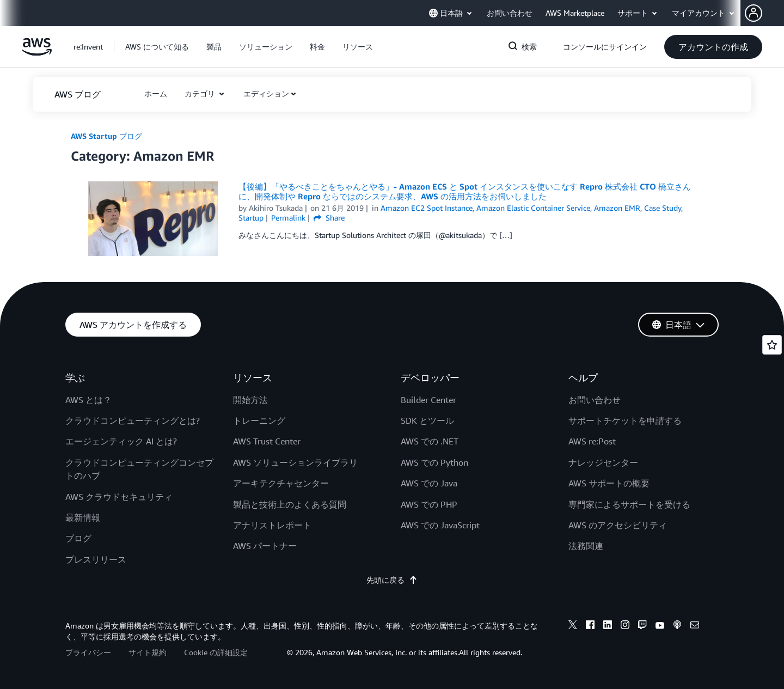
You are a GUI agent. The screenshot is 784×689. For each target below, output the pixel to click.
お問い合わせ (595, 400)
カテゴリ (201, 93)
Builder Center (428, 400)
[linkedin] (608, 626)
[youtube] (660, 626)
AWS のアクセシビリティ (618, 525)
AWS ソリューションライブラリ (295, 462)
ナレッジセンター (603, 462)
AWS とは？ (88, 400)
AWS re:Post (592, 441)
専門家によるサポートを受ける (629, 504)
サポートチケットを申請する (625, 420)
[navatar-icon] (754, 13)
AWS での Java (429, 483)
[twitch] (642, 626)
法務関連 (586, 546)
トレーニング (259, 420)
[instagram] (625, 626)
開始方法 (250, 400)
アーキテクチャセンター (281, 483)
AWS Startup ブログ (106, 136)
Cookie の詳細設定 (216, 652)
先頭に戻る (392, 580)
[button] (764, 13)
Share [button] (329, 218)
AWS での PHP (429, 504)
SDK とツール (427, 420)
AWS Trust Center (267, 441)
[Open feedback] (772, 345)
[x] (573, 626)
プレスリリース (96, 559)
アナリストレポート (272, 525)
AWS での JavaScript (440, 525)
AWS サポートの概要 (609, 483)
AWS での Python (434, 462)
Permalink (288, 218)
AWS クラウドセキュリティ (119, 497)
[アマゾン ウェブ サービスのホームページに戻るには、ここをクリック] (37, 53)
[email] (695, 626)
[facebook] (590, 626)
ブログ (78, 538)
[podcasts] (677, 626)
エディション (266, 93)
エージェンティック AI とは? (121, 441)
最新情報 (83, 517)
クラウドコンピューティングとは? (133, 420)
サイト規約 (148, 652)
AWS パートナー (265, 546)
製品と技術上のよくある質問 (290, 504)
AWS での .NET (430, 441)
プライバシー (88, 652)
